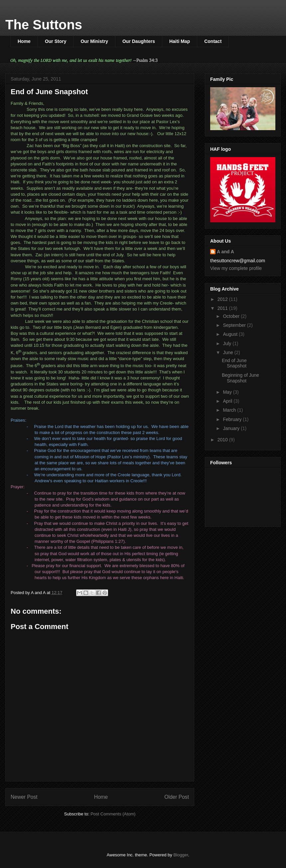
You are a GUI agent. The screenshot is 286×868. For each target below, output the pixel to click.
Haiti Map (180, 41)
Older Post (177, 797)
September (235, 325)
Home (24, 41)
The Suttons (44, 25)
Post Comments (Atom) (113, 814)
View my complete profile (236, 268)
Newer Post (24, 797)
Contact (213, 41)
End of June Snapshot (234, 363)
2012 (223, 299)
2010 (223, 440)
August (231, 334)
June (228, 352)
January (232, 428)
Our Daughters (139, 41)
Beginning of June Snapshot (240, 378)
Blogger (181, 855)
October (232, 316)
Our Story (56, 41)
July (228, 343)
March (230, 410)
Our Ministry (94, 41)
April (228, 401)
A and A (225, 252)
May (228, 392)
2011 (223, 308)
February (233, 419)
